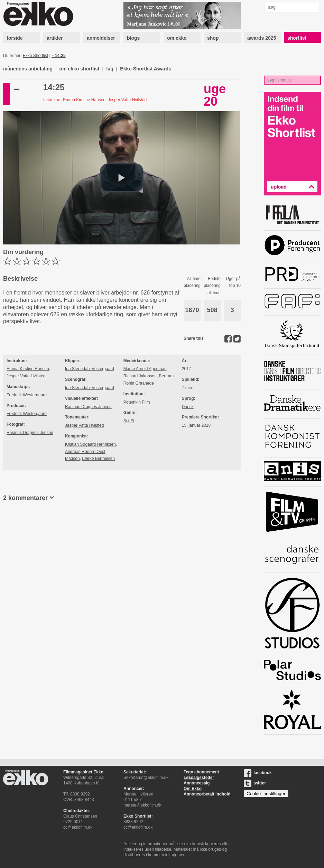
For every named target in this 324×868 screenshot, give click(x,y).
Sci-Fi (129, 421)
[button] (122, 178)
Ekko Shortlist (35, 56)
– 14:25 (59, 56)
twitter (255, 783)
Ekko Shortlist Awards (146, 69)
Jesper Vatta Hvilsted (26, 376)
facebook (258, 773)
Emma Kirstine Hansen (28, 369)
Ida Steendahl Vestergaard (90, 369)
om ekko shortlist (80, 69)
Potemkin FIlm (137, 402)
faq (110, 69)
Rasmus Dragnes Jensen (30, 433)
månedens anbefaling (28, 69)
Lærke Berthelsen (98, 459)
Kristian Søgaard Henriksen (90, 444)
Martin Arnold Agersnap (145, 369)
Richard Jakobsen (140, 376)
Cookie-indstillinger (266, 794)
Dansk (188, 407)
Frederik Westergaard (27, 395)
